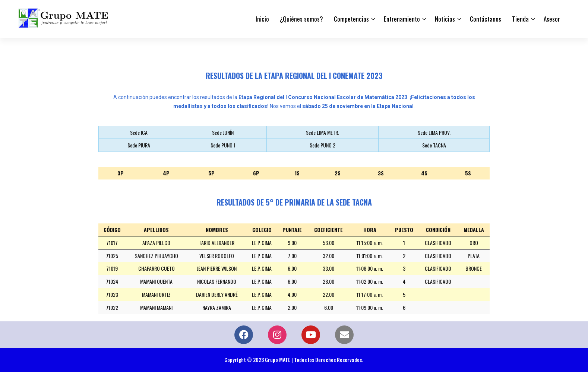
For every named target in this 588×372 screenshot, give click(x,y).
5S (468, 173)
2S (338, 173)
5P (211, 173)
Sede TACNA (434, 145)
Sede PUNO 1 (223, 145)
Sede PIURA (139, 145)
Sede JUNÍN (223, 132)
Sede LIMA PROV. (434, 132)
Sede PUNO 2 (323, 145)
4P (166, 173)
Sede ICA (139, 132)
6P (256, 173)
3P (121, 173)
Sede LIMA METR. (323, 132)
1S (297, 173)
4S (424, 173)
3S (381, 173)
